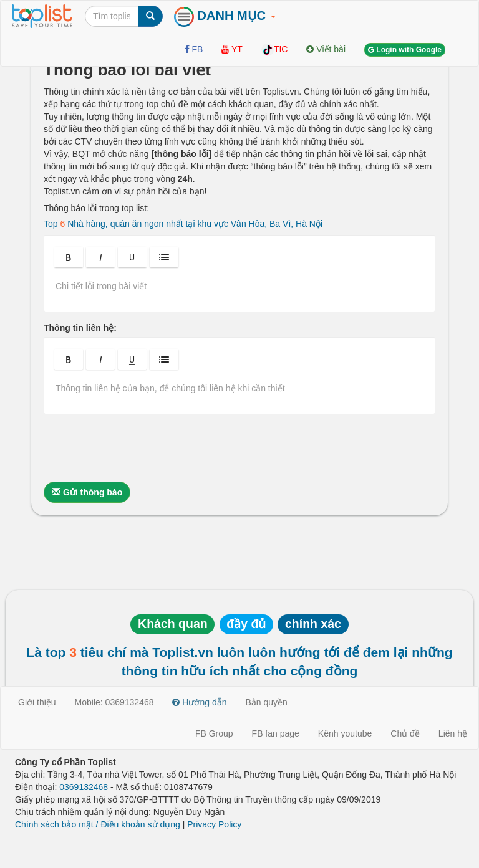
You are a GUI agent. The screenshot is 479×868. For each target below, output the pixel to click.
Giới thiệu (37, 702)
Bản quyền (267, 702)
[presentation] (138, 448)
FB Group (214, 733)
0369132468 (84, 787)
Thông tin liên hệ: (80, 328)
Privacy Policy (214, 824)
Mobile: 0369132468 (114, 702)
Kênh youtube (345, 733)
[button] (69, 257)
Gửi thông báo (87, 492)
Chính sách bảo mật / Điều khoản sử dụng (98, 824)
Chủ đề (405, 733)
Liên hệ (453, 733)
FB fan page (276, 733)
